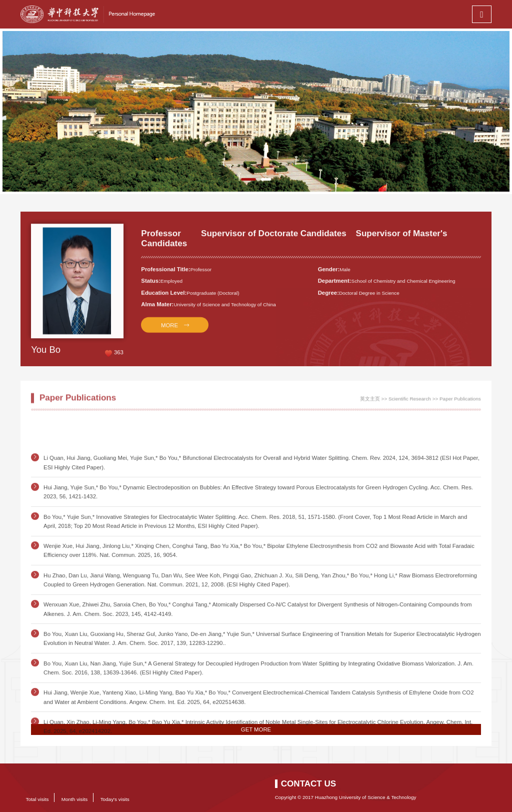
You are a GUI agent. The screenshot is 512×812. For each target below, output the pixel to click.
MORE (169, 332)
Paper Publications (460, 401)
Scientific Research (410, 401)
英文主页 (370, 401)
